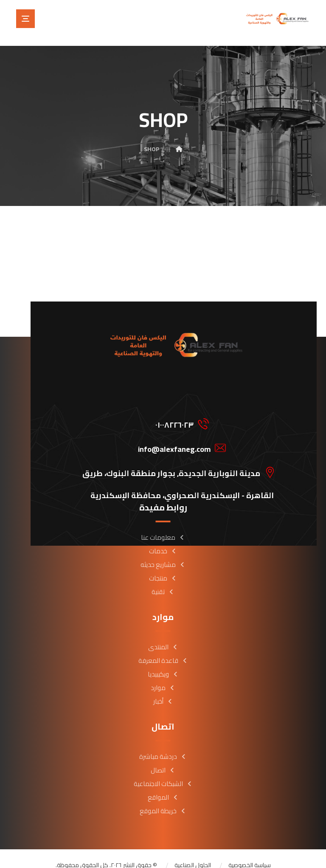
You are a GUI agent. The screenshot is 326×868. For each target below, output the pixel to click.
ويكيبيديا (163, 662)
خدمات (163, 539)
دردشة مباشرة (163, 745)
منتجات (163, 566)
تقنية (163, 580)
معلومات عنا (163, 526)
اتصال (163, 758)
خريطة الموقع (163, 799)
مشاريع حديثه (163, 553)
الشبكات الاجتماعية (163, 772)
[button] (25, 19)
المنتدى (163, 635)
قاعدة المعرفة (163, 649)
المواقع (163, 785)
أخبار (163, 689)
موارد (163, 676)
